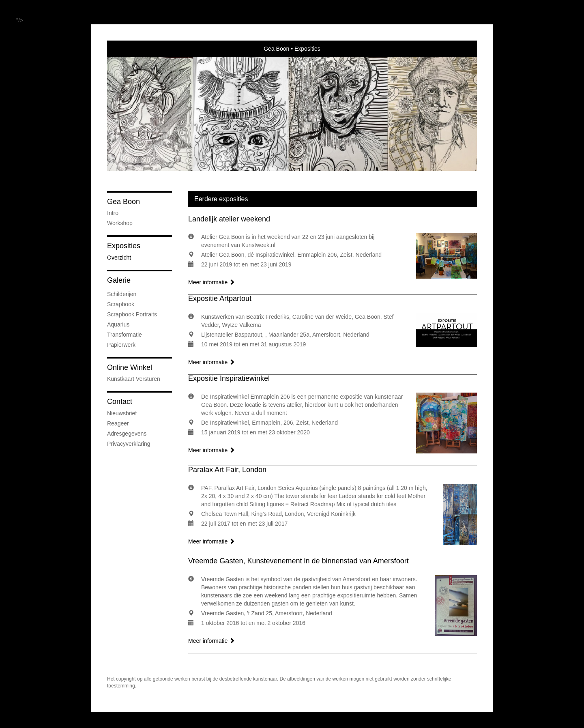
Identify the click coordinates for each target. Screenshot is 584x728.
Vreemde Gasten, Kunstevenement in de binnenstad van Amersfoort (298, 561)
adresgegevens (127, 434)
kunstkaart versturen (134, 379)
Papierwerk (121, 345)
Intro (113, 213)
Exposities (124, 246)
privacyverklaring (129, 444)
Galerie (119, 280)
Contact (120, 402)
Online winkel (130, 367)
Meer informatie (211, 282)
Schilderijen (122, 294)
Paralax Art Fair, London (227, 470)
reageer (118, 423)
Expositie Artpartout (220, 299)
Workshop (120, 223)
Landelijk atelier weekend (229, 219)
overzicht (119, 258)
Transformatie (125, 335)
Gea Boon (276, 49)
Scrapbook (121, 304)
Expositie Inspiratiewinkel (229, 378)
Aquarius (118, 324)
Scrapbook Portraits (132, 314)
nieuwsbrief (122, 413)
